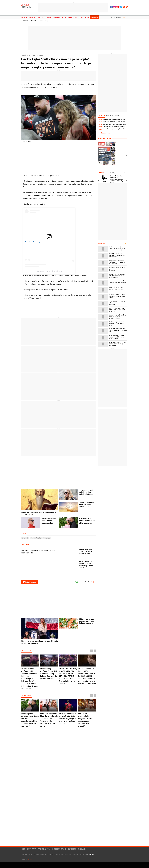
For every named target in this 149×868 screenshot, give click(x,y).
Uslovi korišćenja (90, 855)
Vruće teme (26, 545)
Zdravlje (32, 17)
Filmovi (41, 21)
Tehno (81, 17)
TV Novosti (94, 17)
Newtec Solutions (116, 865)
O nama (82, 855)
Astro (64, 17)
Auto (87, 17)
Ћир (124, 7)
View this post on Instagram (34, 242)
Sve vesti (101, 244)
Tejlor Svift (25, 538)
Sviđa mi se (71, 582)
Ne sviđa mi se (88, 582)
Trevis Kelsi (47, 538)
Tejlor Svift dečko (36, 538)
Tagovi (24, 534)
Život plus (40, 17)
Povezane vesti (27, 651)
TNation (125, 865)
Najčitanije (110, 116)
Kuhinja (48, 17)
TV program (25, 21)
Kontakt (30, 860)
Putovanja (57, 17)
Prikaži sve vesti (105, 133)
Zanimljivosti (73, 17)
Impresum (24, 860)
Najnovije (102, 116)
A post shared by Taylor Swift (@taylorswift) (49, 271)
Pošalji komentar (30, 582)
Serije (47, 21)
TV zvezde (33, 21)
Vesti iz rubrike (27, 696)
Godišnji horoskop (115, 173)
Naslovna (24, 17)
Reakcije (118, 116)
